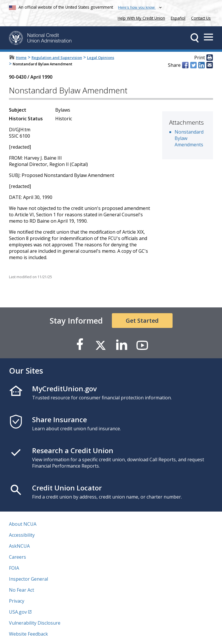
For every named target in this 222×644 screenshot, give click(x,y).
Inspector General (28, 579)
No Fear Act (22, 590)
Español (178, 18)
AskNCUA (19, 546)
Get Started (142, 321)
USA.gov (18, 612)
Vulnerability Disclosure (35, 623)
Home (21, 58)
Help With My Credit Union (140, 17)
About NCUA (23, 524)
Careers (17, 557)
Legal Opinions (101, 58)
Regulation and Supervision (57, 58)
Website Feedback (28, 634)
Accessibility (22, 535)
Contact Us (201, 18)
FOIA (14, 568)
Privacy (17, 601)
